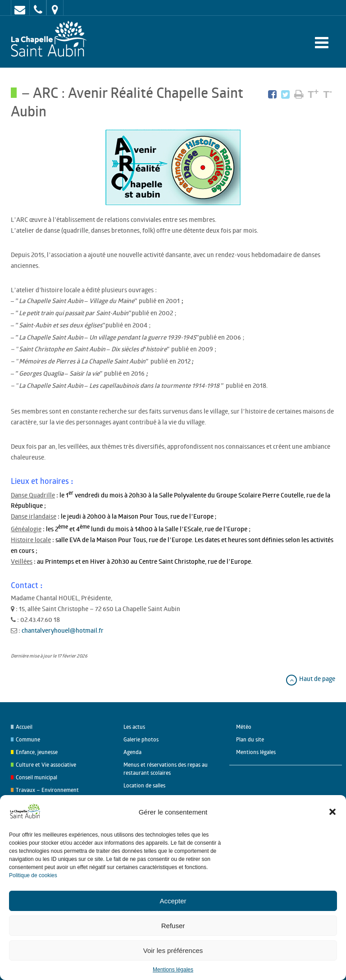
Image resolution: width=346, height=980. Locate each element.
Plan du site (250, 739)
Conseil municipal (36, 777)
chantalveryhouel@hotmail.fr (63, 630)
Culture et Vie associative (46, 765)
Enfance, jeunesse (37, 752)
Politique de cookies (33, 875)
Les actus (134, 727)
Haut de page (310, 679)
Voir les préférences (173, 950)
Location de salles (144, 785)
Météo (244, 727)
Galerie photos (141, 739)
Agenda (132, 752)
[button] (332, 812)
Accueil (24, 727)
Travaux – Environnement (47, 790)
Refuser (173, 926)
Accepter (173, 901)
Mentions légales (173, 970)
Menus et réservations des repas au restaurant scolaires (166, 769)
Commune (28, 739)
